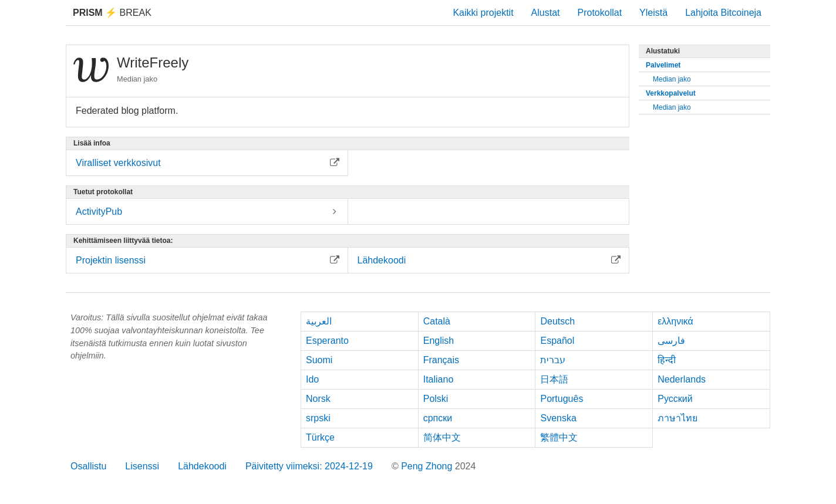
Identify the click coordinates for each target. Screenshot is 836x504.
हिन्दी (667, 360)
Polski (436, 399)
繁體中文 (559, 437)
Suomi (319, 360)
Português (562, 399)
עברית (553, 360)
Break (112, 13)
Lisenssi (142, 466)
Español (557, 341)
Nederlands (682, 379)
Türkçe (320, 437)
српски (438, 418)
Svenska (558, 418)
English (439, 341)
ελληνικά (675, 321)
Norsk (318, 399)
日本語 (554, 379)
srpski (318, 418)
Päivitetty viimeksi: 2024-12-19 (309, 466)
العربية (319, 321)
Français (441, 360)
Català (437, 321)
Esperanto (327, 341)
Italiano (439, 379)
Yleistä (653, 13)
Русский (675, 399)
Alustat (546, 13)
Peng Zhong (428, 466)
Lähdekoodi (202, 466)
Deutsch (557, 321)
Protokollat (600, 13)
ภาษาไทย (677, 418)
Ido (312, 379)
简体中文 (442, 437)
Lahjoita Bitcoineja (723, 13)
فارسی (671, 341)
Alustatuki (663, 51)
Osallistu (88, 466)
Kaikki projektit (483, 13)
